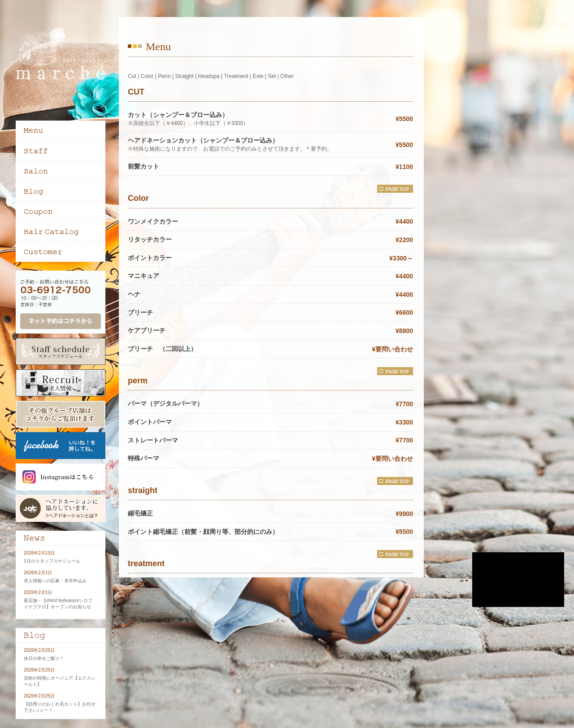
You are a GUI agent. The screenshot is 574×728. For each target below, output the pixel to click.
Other (287, 76)
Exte (258, 76)
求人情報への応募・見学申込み (55, 581)
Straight (184, 76)
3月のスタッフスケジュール (52, 561)
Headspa (209, 76)
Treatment (236, 76)
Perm (164, 76)
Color (147, 76)
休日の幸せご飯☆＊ (44, 658)
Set (272, 76)
